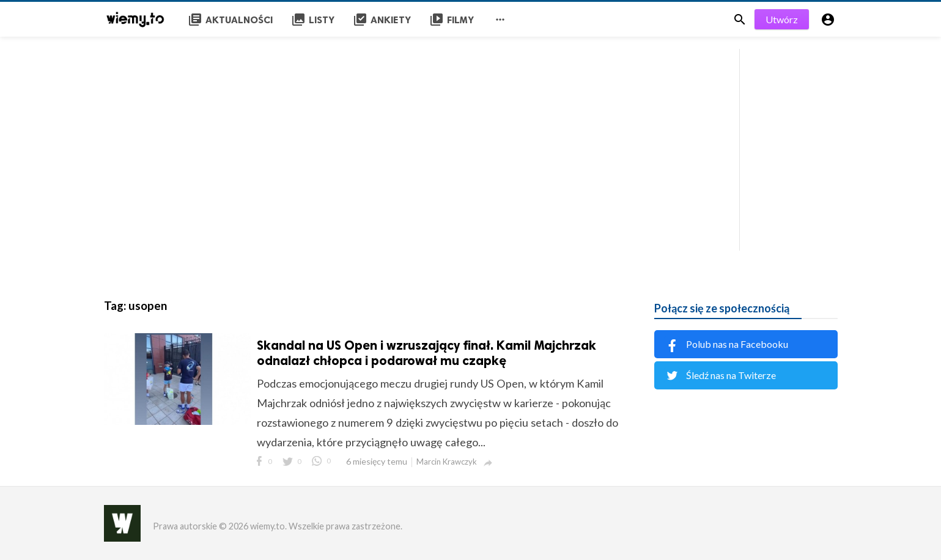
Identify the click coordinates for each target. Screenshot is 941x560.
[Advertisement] (470, 147)
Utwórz (782, 19)
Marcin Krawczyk (447, 462)
